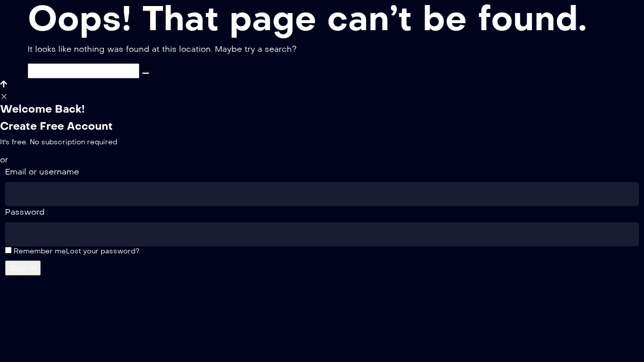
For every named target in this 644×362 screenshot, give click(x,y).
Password (25, 212)
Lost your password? (103, 251)
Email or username (42, 172)
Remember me (35, 251)
